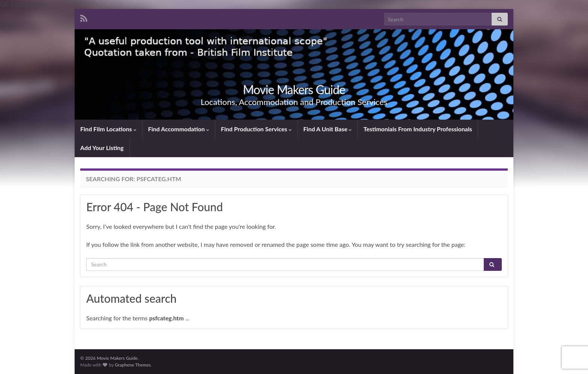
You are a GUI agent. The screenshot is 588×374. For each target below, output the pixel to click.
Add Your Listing (102, 148)
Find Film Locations (108, 129)
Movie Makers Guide (294, 89)
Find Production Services (256, 129)
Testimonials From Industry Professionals (418, 129)
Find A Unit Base (328, 129)
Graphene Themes (133, 365)
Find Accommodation (179, 129)
